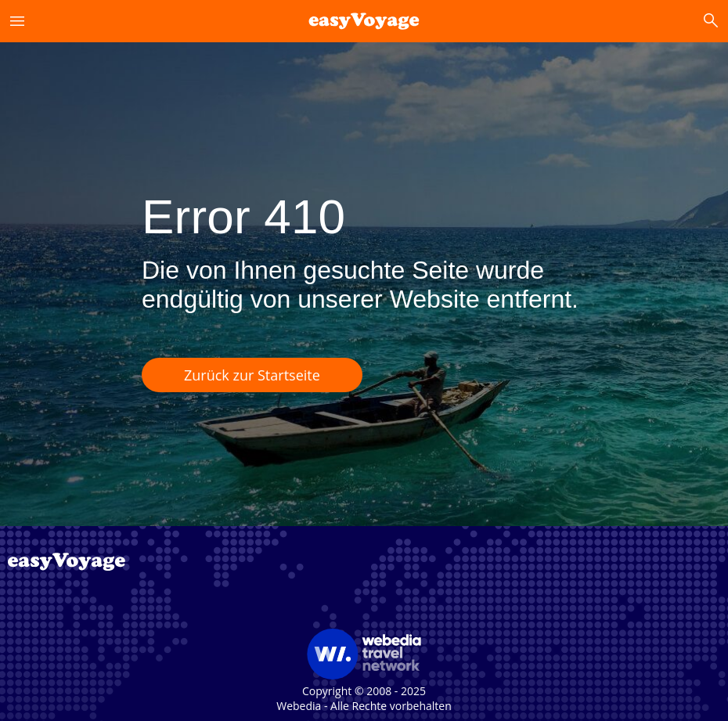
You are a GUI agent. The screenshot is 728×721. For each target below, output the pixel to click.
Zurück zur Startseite (252, 375)
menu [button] (17, 21)
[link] (364, 21)
